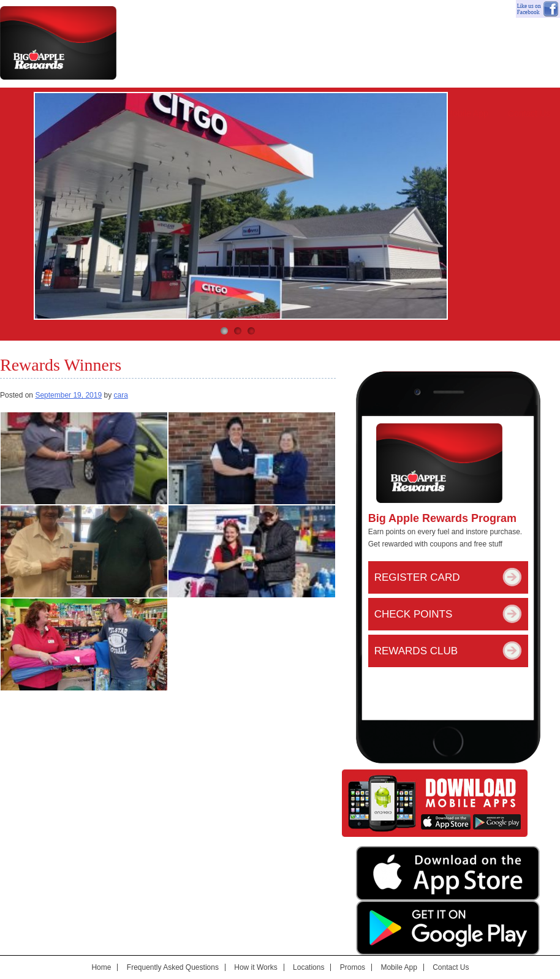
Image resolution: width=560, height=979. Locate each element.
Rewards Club (416, 651)
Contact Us (529, 113)
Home (101, 967)
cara (120, 395)
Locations (308, 967)
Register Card (417, 577)
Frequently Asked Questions (173, 967)
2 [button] (238, 331)
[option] (241, 206)
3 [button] (251, 331)
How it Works (255, 967)
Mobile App (467, 113)
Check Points (414, 614)
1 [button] (224, 331)
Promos (353, 967)
